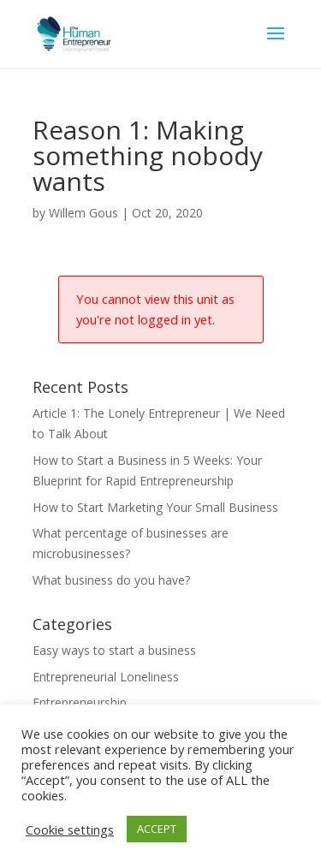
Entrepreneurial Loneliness (106, 677)
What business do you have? (111, 580)
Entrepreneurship (80, 702)
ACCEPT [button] (157, 829)
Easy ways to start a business (114, 650)
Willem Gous (83, 213)
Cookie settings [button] (70, 829)
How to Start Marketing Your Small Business (155, 507)
